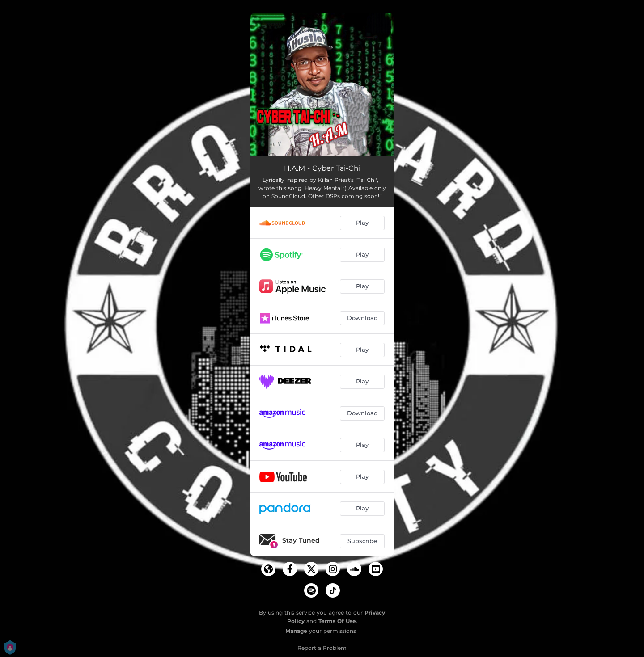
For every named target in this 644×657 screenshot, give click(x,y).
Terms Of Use (337, 621)
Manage (296, 631)
